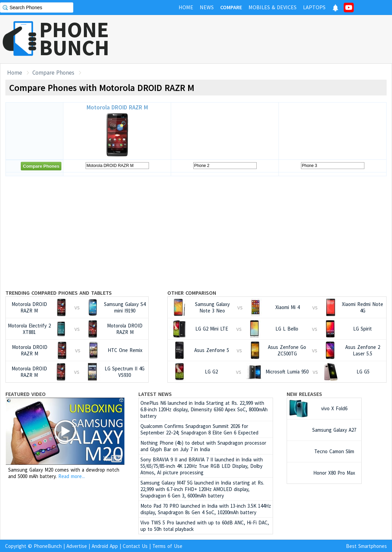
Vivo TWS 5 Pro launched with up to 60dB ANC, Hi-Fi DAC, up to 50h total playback (205, 526)
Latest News (155, 394)
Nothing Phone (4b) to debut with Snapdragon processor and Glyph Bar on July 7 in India (203, 446)
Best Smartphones (366, 546)
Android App (105, 546)
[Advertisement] (268, 39)
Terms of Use (167, 546)
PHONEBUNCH (74, 39)
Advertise (77, 546)
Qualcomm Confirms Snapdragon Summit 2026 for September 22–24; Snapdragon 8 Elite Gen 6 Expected (199, 429)
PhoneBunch (48, 546)
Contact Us (135, 546)
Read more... (72, 476)
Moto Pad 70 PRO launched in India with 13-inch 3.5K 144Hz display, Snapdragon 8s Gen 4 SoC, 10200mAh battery (206, 509)
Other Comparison (192, 293)
